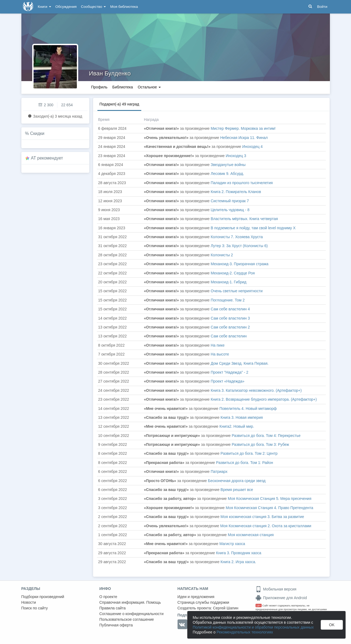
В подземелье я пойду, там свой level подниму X (253, 228)
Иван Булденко (110, 73)
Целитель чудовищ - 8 (230, 210)
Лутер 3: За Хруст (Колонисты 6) (239, 246)
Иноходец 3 (236, 156)
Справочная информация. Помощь (130, 602)
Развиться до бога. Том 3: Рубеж (260, 444)
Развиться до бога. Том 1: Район (245, 463)
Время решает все (237, 490)
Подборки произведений (43, 597)
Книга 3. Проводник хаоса (239, 553)
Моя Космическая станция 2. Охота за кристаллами (266, 526)
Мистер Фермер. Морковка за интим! (243, 128)
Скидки (37, 133)
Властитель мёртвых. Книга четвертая (244, 219)
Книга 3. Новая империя (242, 417)
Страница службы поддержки (203, 602)
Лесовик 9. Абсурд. (227, 174)
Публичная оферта (116, 625)
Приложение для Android (281, 598)
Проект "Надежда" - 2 (229, 372)
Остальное (149, 87)
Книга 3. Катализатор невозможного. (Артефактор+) (256, 390)
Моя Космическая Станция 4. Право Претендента (269, 508)
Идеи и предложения (196, 597)
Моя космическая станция (251, 535)
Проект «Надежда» (227, 381)
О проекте (108, 597)
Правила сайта (112, 608)
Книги (45, 7)
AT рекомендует (47, 158)
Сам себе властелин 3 (230, 318)
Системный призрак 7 (230, 201)
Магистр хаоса (232, 544)
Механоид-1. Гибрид (228, 282)
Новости (29, 602)
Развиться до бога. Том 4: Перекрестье (266, 436)
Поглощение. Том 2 (228, 300)
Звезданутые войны (228, 165)
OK (332, 625)
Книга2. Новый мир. (237, 426)
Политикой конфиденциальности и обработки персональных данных (253, 627)
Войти (322, 7)
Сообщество (93, 7)
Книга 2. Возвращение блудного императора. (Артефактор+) (264, 399)
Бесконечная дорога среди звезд (237, 481)
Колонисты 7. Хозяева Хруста (237, 237)
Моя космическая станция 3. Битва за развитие (262, 517)
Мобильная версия (276, 589)
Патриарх (219, 472)
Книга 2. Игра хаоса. (238, 562)
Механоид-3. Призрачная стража (239, 264)
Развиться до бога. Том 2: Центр (249, 453)
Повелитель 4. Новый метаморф (248, 409)
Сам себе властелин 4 (230, 309)
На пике (217, 345)
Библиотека (123, 87)
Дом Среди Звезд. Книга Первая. (240, 363)
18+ (259, 605)
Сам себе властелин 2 (230, 327)
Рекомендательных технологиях (245, 632)
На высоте (220, 354)
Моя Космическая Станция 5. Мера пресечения (270, 499)
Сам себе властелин (229, 336)
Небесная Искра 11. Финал (244, 138)
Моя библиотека (124, 7)
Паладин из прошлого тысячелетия (242, 183)
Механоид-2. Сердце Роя (233, 273)
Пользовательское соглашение (127, 619)
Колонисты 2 (222, 255)
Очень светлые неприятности (237, 291)
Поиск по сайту (35, 608)
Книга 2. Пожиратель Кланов (236, 192)
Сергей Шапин (226, 608)
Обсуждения (66, 7)
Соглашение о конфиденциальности (131, 614)
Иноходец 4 (252, 147)
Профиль (99, 87)
